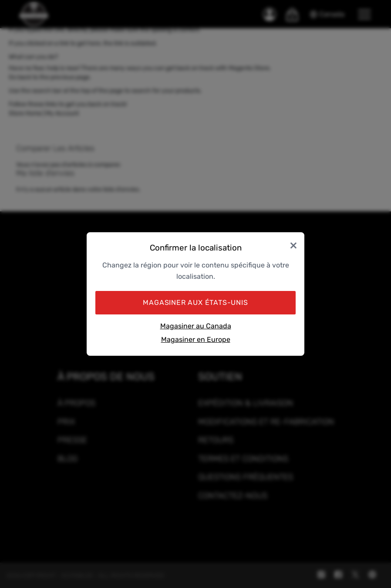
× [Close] (293, 245)
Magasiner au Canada (196, 326)
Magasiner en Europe (196, 339)
